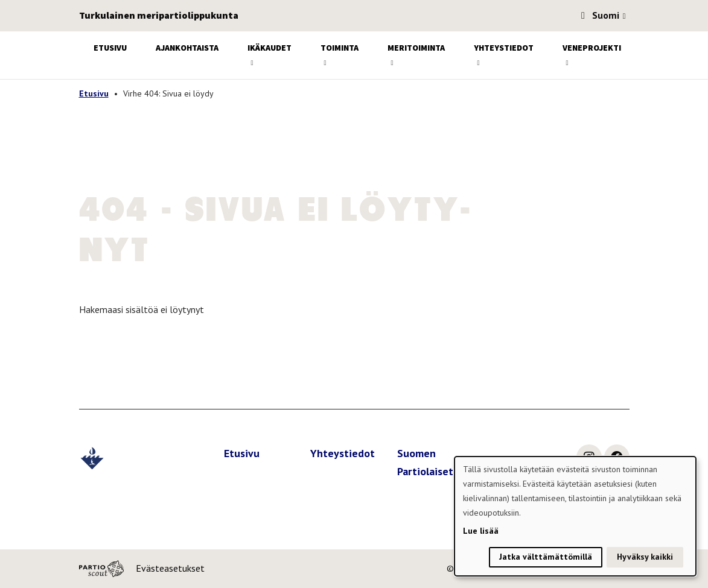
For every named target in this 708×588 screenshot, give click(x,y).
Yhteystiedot (504, 48)
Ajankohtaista (187, 48)
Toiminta (340, 48)
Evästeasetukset (170, 568)
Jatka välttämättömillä (546, 557)
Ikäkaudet (269, 48)
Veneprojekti (592, 48)
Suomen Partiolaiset (425, 463)
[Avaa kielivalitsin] (624, 17)
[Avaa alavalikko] (252, 63)
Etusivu (110, 48)
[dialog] (575, 516)
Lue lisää (481, 531)
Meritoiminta (416, 48)
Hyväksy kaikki (645, 557)
